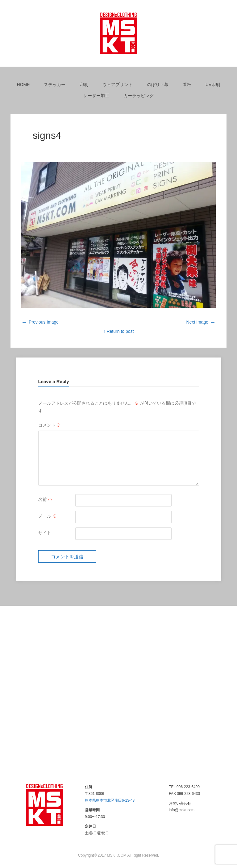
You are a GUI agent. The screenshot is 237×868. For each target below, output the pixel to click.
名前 (45, 499)
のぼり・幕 (158, 85)
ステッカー (55, 85)
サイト (45, 533)
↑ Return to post (119, 331)
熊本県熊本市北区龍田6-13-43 (110, 800)
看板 (187, 85)
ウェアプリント (118, 85)
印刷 (84, 85)
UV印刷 (213, 85)
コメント (50, 425)
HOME (23, 85)
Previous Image (40, 322)
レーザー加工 (96, 96)
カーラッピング (139, 96)
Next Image (201, 322)
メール (48, 516)
